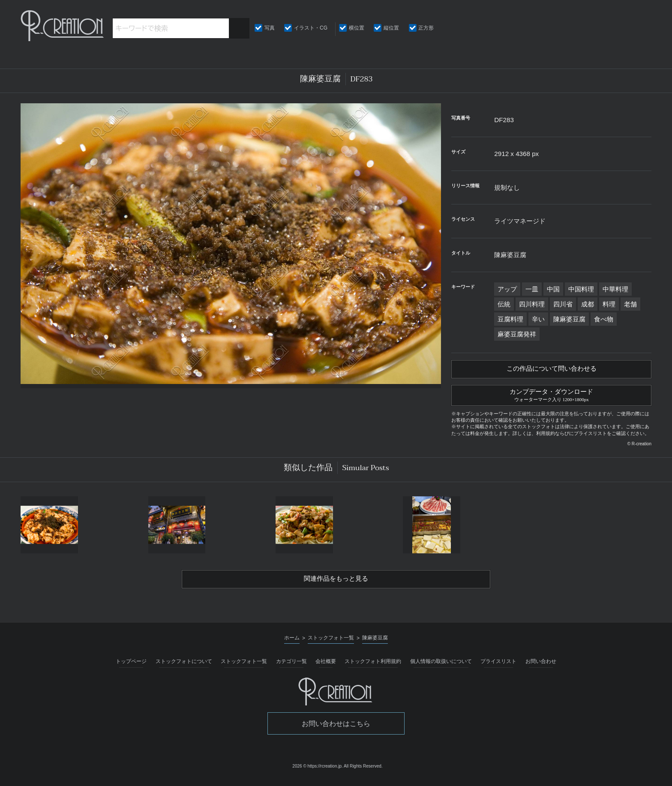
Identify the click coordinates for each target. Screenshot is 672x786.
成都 (588, 304)
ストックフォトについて (184, 666)
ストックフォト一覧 (244, 666)
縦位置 (391, 28)
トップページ (131, 666)
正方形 (426, 28)
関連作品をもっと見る (336, 584)
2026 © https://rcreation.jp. (317, 771)
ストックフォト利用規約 (373, 666)
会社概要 (326, 666)
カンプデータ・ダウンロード (551, 397)
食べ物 (604, 319)
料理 (609, 304)
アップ (507, 289)
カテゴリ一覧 (291, 666)
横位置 (357, 28)
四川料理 (532, 304)
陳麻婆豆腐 (569, 319)
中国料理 (581, 289)
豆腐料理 (510, 319)
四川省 (563, 304)
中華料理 (615, 289)
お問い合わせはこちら (336, 729)
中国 (553, 289)
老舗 (630, 304)
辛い (538, 319)
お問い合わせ (541, 666)
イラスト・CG (311, 28)
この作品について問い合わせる (552, 370)
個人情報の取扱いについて (441, 666)
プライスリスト (498, 666)
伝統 (504, 304)
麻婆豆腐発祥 (517, 334)
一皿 (532, 289)
